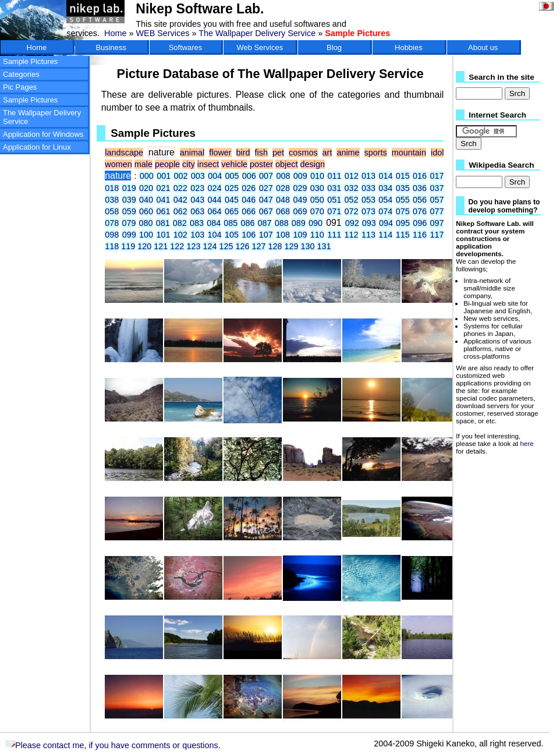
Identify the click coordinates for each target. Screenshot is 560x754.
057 (437, 200)
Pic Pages (20, 87)
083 (197, 223)
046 (249, 200)
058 (112, 211)
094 (386, 223)
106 (249, 235)
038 (112, 200)
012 (352, 176)
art (327, 153)
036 (420, 188)
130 (307, 246)
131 (324, 246)
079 (129, 223)
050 (317, 200)
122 (177, 246)
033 (368, 188)
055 (403, 200)
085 (231, 223)
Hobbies (409, 47)
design (313, 164)
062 (180, 211)
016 (420, 176)
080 (146, 223)
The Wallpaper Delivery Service (257, 33)
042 (180, 200)
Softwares (186, 47)
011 (334, 176)
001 (164, 176)
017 (437, 176)
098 (112, 235)
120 (144, 246)
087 (265, 223)
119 (128, 246)
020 (146, 188)
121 (161, 246)
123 (193, 246)
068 (283, 211)
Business (111, 47)
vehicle (234, 164)
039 (129, 200)
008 (283, 176)
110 (317, 235)
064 (215, 211)
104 (215, 235)
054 (385, 200)
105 (232, 235)
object (286, 164)
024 (215, 188)
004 (215, 176)
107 (266, 235)
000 (147, 176)
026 (249, 188)
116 (420, 235)
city (189, 164)
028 (283, 188)
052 (352, 200)
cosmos (303, 153)
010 (317, 176)
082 (180, 223)
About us (483, 47)
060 (146, 211)
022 (180, 188)
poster (261, 164)
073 (368, 211)
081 (163, 223)
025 (232, 188)
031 (334, 188)
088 (282, 223)
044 (215, 200)
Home (115, 33)
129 (291, 246)
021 (163, 188)
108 (283, 235)
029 (300, 188)
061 (163, 211)
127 (258, 246)
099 (129, 235)
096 (420, 223)
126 (242, 246)
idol (437, 153)
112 (352, 235)
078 (112, 223)
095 (403, 223)
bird (243, 153)
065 (232, 211)
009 (300, 176)
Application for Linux (37, 147)
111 (334, 235)
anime (348, 153)
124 (210, 246)
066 (249, 211)
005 (232, 176)
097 (437, 223)
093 (369, 223)
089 (299, 223)
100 (146, 235)
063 (197, 211)
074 (385, 211)
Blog (334, 47)
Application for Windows (43, 134)
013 (368, 176)
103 (197, 235)
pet (278, 153)
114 (385, 235)
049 (300, 200)
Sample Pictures (30, 61)
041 (163, 200)
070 (317, 211)
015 (403, 176)
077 (437, 211)
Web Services (260, 47)
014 (385, 176)
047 (266, 200)
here (527, 443)
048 (283, 200)
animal (192, 153)
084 (214, 223)
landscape (124, 153)
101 (163, 235)
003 (198, 176)
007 (266, 176)
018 (112, 188)
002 (180, 176)
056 (420, 200)
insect (208, 164)
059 (129, 211)
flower (220, 153)
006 (249, 176)
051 (334, 200)
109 (300, 235)
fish (261, 153)
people (167, 164)
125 (226, 246)
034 (385, 188)
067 (266, 211)
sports (376, 153)
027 (266, 188)
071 (334, 211)
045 (232, 200)
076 (420, 211)
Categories (21, 74)
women (118, 164)
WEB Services (162, 33)
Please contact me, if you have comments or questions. (113, 745)
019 (129, 188)
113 (368, 235)
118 (112, 246)
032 (352, 188)
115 (403, 235)
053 (368, 200)
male (143, 164)
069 (300, 211)
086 (247, 223)
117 (437, 235)
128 (275, 246)
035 (403, 188)
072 (352, 211)
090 (316, 223)
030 (317, 188)
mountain (409, 153)
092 (352, 223)
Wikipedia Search (501, 165)
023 (197, 188)
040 (146, 200)
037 (437, 188)
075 (403, 211)
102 (180, 235)
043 (197, 200)
